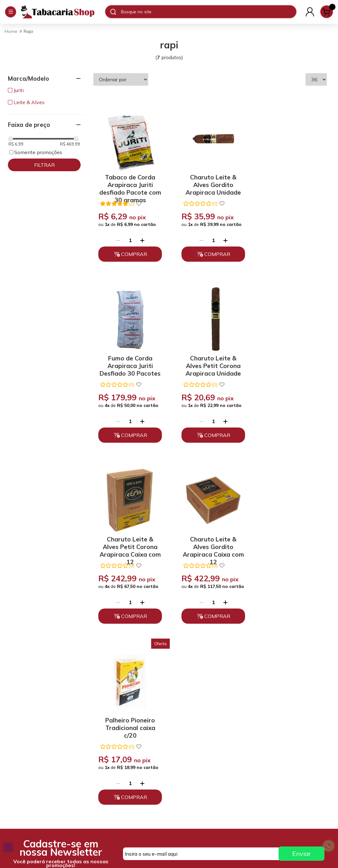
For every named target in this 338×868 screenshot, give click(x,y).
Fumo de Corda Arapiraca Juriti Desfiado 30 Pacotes (291, 181)
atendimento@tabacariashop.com (209, 745)
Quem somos (104, 731)
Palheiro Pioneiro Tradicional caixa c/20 (129, 541)
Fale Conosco (189, 759)
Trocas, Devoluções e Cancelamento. (114, 756)
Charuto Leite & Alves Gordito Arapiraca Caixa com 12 (291, 360)
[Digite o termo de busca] (208, 12)
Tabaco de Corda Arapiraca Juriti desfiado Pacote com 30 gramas (129, 181)
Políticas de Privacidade (117, 742)
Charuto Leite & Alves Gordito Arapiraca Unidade (210, 181)
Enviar (301, 668)
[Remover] (117, 238)
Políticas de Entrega (113, 771)
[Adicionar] (141, 238)
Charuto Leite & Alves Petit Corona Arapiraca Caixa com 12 (210, 360)
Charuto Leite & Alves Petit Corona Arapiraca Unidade (129, 360)
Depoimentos (105, 782)
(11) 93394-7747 (193, 731)
